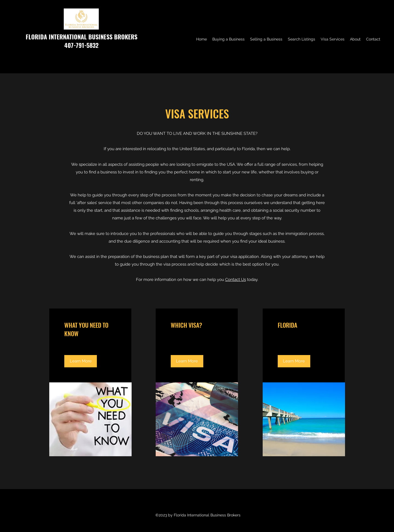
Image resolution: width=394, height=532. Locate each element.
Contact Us (236, 280)
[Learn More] (81, 361)
